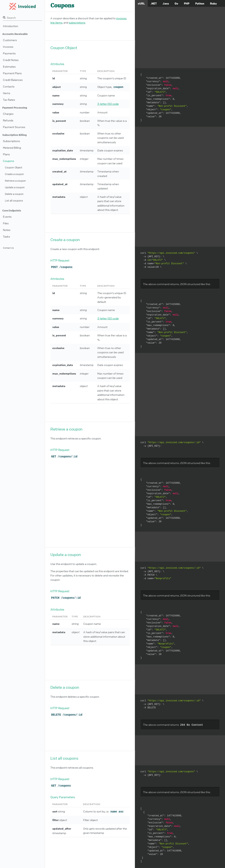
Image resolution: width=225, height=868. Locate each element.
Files (6, 223)
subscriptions (77, 22)
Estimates (9, 66)
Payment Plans (12, 73)
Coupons (8, 161)
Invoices (8, 47)
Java (166, 3)
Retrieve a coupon (15, 181)
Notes (7, 230)
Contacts (9, 86)
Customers (10, 40)
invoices (121, 18)
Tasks (6, 236)
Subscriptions (11, 141)
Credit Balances (13, 80)
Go (176, 3)
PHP (187, 3)
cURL (141, 3)
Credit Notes (11, 60)
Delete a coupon (14, 194)
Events (7, 217)
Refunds (8, 120)
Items (7, 93)
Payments (9, 53)
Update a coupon (15, 187)
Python (200, 3)
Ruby (213, 3)
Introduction (11, 26)
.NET (154, 3)
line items (56, 22)
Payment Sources (14, 127)
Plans (6, 154)
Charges (8, 114)
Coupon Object (14, 167)
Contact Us (8, 248)
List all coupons (14, 201)
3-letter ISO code (108, 104)
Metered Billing (12, 148)
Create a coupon (14, 174)
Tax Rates (9, 100)
